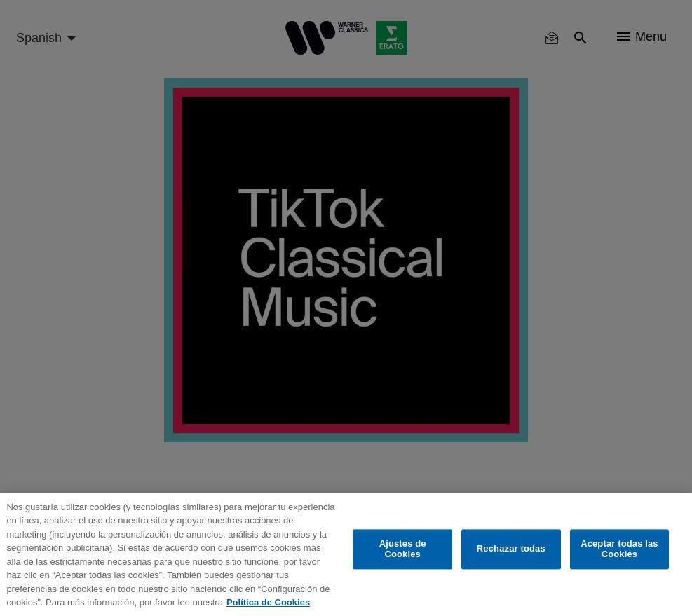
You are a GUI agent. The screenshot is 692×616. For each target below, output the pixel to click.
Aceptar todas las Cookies (619, 549)
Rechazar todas (511, 549)
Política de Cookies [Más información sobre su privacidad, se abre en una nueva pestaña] (268, 602)
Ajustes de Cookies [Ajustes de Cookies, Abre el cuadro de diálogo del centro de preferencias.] (403, 549)
